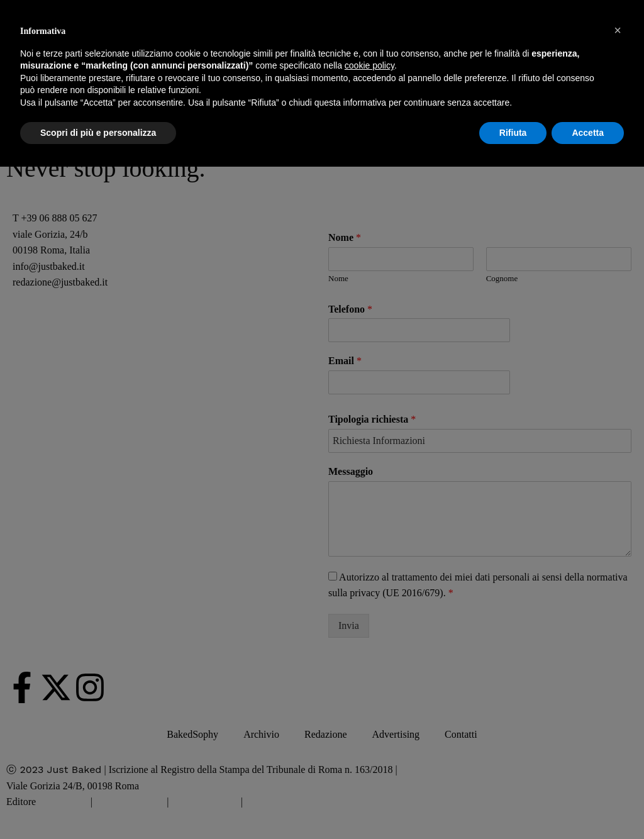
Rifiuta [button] (513, 133)
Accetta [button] (588, 133)
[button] (618, 30)
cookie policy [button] (369, 65)
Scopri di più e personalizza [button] (98, 133)
